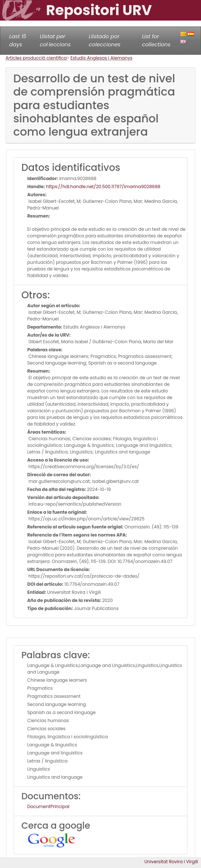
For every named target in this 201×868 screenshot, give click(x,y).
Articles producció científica (36, 58)
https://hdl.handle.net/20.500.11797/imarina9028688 (103, 186)
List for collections (156, 40)
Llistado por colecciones (105, 40)
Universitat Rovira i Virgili (171, 862)
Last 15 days (18, 40)
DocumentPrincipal (48, 806)
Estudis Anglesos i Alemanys (101, 58)
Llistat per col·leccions (55, 40)
